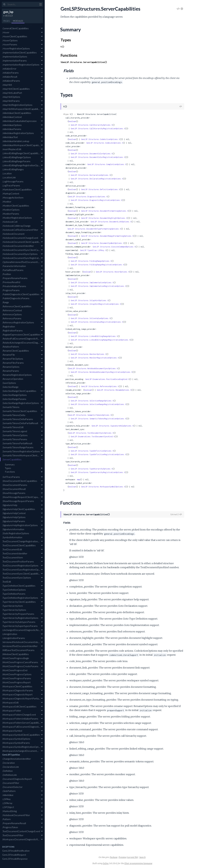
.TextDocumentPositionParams (18, 561)
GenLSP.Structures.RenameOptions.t (114, 390)
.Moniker (7, 202)
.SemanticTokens (11, 407)
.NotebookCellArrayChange (16, 226)
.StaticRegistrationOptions (16, 533)
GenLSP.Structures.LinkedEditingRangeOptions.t (94, 336)
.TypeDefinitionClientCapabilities (19, 586)
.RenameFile (9, 355)
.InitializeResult (10, 77)
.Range (6, 302)
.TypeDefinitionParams (14, 594)
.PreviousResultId (11, 282)
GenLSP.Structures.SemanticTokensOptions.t (90, 415)
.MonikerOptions (11, 210)
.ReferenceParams (12, 318)
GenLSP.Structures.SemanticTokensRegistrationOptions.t (98, 419)
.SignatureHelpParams (14, 521)
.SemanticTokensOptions (15, 435)
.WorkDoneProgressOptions (17, 674)
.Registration (9, 326)
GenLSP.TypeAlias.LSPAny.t (93, 250)
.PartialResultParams (13, 270)
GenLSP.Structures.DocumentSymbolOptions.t (103, 243)
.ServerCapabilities (12, 459)
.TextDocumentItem (13, 557)
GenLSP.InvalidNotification (16, 851)
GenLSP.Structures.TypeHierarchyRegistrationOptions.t (98, 472)
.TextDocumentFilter (13, 835)
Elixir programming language (138, 863)
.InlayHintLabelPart (12, 93)
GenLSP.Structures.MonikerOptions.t (88, 354)
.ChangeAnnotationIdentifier (17, 759)
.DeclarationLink (11, 767)
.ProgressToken (10, 827)
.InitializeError (9, 69)
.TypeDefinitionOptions (14, 590)
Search (142, 857)
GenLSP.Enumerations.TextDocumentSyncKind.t (93, 437)
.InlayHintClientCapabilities (16, 89)
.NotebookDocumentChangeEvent (20, 238)
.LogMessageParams (13, 181)
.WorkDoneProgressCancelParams (20, 662)
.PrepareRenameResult (14, 823)
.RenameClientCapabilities (16, 351)
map (79, 480)
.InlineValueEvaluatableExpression (19, 121)
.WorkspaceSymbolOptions (16, 739)
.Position (7, 274)
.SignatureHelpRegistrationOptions (20, 525)
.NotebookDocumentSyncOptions (20, 254)
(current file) (132, 857)
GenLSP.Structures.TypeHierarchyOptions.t (92, 469)
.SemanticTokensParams (15, 439)
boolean (72, 121)
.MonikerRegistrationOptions (17, 218)
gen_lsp (8, 12)
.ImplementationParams (14, 61)
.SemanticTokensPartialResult (17, 443)
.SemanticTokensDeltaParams (18, 419)
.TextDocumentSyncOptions (17, 578)
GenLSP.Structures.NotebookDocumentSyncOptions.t (93, 368)
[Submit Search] (4, 4)
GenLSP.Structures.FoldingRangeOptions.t (91, 261)
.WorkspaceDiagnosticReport (17, 694)
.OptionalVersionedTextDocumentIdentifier (24, 262)
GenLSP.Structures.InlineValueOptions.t (91, 318)
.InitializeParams (10, 73)
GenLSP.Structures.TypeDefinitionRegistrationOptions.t (98, 454)
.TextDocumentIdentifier (15, 553)
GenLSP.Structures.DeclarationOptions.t (91, 175)
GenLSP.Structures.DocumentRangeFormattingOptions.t (107, 236)
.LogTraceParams (11, 185)
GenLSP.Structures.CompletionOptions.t (107, 164)
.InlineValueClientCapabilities (17, 113)
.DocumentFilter (11, 783)
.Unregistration (10, 634)
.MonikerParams (11, 214)
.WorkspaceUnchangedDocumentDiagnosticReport (29, 751)
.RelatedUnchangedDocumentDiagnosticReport (27, 343)
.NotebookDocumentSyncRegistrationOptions (26, 258)
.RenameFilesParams (13, 363)
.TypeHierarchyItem (13, 606)
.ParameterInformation (14, 266)
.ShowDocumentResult (14, 489)
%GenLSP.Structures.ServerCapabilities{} (84, 62)
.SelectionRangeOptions (14, 395)
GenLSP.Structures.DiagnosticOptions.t (88, 197)
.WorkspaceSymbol (12, 731)
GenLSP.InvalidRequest (14, 855)
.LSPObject (8, 807)
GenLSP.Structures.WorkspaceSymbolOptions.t (103, 487)
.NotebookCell (10, 222)
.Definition (7, 771)
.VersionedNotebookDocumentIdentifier (23, 642)
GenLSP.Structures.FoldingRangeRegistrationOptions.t (97, 265)
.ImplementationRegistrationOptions (21, 65)
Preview (122, 857)
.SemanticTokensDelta (14, 415)
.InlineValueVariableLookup (16, 141)
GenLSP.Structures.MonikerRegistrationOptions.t (95, 358)
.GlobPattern (9, 791)
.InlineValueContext (12, 117)
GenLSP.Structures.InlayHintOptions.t (89, 300)
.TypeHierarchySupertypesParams (20, 626)
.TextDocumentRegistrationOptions (20, 565)
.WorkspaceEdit (10, 702)
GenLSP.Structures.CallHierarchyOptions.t (92, 125)
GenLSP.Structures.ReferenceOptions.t (100, 386)
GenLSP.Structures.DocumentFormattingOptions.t (105, 211)
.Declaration (9, 763)
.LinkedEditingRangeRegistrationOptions (23, 165)
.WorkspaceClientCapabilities (17, 686)
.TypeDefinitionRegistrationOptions (20, 598)
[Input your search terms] (22, 4)
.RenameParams (11, 371)
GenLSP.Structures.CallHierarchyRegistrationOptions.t (98, 129)
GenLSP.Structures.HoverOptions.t (112, 272)
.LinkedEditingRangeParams (16, 161)
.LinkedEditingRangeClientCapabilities (21, 153)
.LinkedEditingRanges (13, 169)
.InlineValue (8, 795)
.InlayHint (7, 85)
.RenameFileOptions (13, 359)
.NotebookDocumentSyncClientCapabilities (25, 250)
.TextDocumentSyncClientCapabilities (21, 574)
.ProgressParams (11, 290)
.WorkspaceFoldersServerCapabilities (22, 723)
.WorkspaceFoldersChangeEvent (19, 715)
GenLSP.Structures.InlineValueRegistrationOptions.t (97, 322)
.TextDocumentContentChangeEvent (21, 831)
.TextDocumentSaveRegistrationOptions (23, 569)
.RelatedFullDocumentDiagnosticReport (23, 339)
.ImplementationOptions (15, 56)
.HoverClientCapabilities (15, 36)
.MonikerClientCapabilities (16, 206)
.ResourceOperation (13, 379)
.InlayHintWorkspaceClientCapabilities (22, 109)
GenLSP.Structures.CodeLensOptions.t (105, 143)
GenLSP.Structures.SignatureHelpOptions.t (112, 426)
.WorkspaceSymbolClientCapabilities (21, 735)
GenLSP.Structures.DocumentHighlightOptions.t (104, 218)
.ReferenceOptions (12, 314)
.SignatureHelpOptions (14, 517)
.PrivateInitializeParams (14, 286)
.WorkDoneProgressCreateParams (20, 666)
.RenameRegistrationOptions (17, 375)
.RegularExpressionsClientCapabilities (21, 334)
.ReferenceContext (12, 310)
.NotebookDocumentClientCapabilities (22, 242)
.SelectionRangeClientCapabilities (19, 391)
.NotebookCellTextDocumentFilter (20, 230)
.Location (7, 173)
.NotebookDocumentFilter (16, 815)
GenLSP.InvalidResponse (15, 859)
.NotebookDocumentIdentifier (18, 246)
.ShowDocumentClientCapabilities (20, 481)
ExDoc (106, 863)
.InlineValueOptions (12, 125)
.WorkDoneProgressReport (16, 682)
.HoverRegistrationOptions (16, 48)
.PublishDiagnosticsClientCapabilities (21, 294)
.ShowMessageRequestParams (18, 501)
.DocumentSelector (12, 787)
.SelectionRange (10, 387)
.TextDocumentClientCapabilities (19, 545)
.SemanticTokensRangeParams (18, 447)
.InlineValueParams (12, 129)
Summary (10, 464)
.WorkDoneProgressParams (17, 678)
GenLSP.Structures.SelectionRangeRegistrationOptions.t (98, 404)
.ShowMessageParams (14, 493)
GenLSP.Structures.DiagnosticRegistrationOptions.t (96, 200)
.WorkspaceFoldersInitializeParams (20, 719)
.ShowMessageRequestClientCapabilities (23, 497)
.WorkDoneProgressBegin (16, 658)
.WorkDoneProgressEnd (15, 670)
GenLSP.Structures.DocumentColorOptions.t (92, 154)
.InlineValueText (10, 137)
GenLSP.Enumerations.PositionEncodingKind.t (107, 379)
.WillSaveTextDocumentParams (18, 650)
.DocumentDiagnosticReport (17, 779)
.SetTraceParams (11, 477)
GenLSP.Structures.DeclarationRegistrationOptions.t (97, 179)
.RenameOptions (11, 367)
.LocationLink (9, 177)
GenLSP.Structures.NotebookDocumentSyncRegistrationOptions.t (101, 372)
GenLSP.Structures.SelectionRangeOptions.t (92, 401)
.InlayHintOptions (11, 97)
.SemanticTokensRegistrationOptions (21, 451)
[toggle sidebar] (40, 5)
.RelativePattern (11, 347)
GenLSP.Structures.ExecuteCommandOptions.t (114, 247)
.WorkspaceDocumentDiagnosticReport (23, 839)
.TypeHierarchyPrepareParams (18, 614)
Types (8, 468)
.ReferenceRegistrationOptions (18, 322)
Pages (6, 21)
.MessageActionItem (13, 197)
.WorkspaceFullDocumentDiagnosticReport (25, 727)
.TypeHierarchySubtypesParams (19, 622)
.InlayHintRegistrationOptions (17, 105)
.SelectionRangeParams (14, 399)
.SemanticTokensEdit (13, 427)
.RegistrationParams (12, 330)
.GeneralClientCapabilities (15, 28)
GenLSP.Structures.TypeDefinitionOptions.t (92, 451)
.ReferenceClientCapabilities (17, 306)
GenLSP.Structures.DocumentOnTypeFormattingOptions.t (94, 229)
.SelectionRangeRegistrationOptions (21, 403)
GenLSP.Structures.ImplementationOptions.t (92, 283)
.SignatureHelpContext (14, 513)
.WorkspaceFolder (12, 711)
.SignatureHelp (10, 505)
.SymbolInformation (12, 537)
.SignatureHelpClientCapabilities (19, 509)
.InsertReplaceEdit (12, 149)
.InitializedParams (11, 81)
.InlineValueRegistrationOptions (18, 133)
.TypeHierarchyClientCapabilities (19, 602)
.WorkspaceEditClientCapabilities (19, 706)
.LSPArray (7, 803)
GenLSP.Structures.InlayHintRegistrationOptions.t (96, 304)
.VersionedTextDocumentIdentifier (20, 646)
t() (62, 47)
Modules (18, 21)
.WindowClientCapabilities (16, 654)
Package (114, 857)
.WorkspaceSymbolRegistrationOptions (22, 747)
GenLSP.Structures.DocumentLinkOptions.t (111, 222)
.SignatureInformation (13, 529)
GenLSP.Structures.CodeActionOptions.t (100, 139)
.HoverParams (10, 44)
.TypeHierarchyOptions (14, 610)
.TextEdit (7, 582)
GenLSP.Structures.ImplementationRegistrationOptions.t (98, 286)
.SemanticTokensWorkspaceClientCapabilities (26, 455)
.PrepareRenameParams (15, 278)
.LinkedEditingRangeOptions (17, 157)
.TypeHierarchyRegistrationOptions (20, 618)
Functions (10, 472)
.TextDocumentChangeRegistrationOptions (24, 541)
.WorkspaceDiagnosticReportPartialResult (24, 698)
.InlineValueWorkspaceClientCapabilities (23, 145)
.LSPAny (6, 799)
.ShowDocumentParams (15, 485)
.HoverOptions (10, 40)
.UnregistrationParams (14, 638)
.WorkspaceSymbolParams (16, 743)
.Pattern (6, 819)
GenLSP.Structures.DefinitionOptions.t (100, 189)
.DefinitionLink (10, 775)
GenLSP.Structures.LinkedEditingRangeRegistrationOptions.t (100, 340)
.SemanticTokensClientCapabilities (20, 411)
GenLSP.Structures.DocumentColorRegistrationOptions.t (98, 157)
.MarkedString (9, 811)
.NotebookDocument (13, 234)
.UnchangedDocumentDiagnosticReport (23, 630)
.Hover (6, 32)
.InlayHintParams (11, 101)
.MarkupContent (11, 193)
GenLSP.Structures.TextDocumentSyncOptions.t (91, 433)
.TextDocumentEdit (12, 549)
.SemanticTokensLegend (15, 431)
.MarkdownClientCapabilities (17, 189)
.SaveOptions (9, 383)
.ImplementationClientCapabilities (19, 52)
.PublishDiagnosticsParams (16, 298)
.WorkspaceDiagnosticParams (18, 690)
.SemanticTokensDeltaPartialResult (20, 423)
